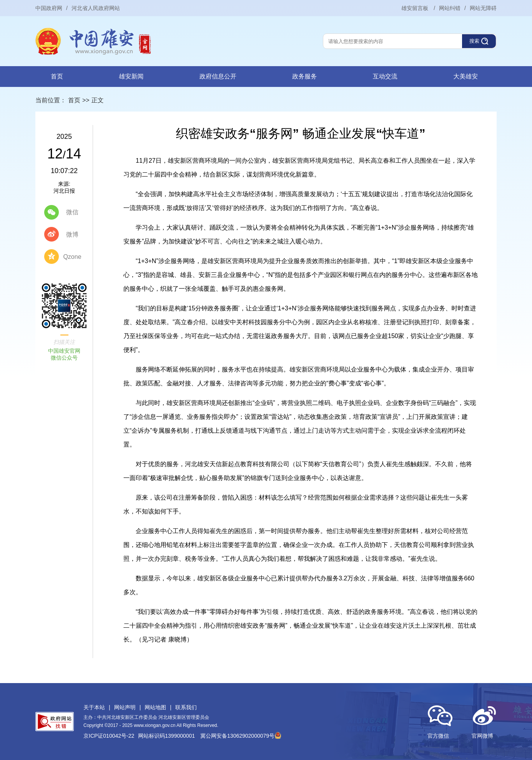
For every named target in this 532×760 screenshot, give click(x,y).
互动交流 (385, 76)
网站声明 (125, 707)
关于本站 (94, 707)
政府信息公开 (218, 76)
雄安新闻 (131, 76)
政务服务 (304, 76)
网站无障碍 (483, 8)
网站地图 (155, 707)
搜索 (474, 41)
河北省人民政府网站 (96, 8)
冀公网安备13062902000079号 (241, 736)
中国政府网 (49, 8)
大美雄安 (465, 76)
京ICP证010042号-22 (109, 736)
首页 (57, 76)
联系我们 (186, 707)
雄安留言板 (416, 8)
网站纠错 (450, 8)
